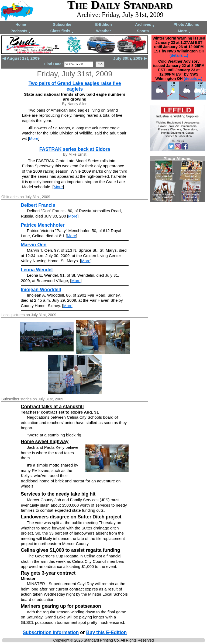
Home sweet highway (45, 442)
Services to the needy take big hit (58, 494)
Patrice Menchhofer (43, 225)
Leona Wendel (37, 270)
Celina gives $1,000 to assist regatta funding (70, 550)
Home (21, 24)
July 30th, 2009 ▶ (130, 58)
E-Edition (103, 24)
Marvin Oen (34, 245)
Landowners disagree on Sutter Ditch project (71, 517)
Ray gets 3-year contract (48, 573)
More (184, 31)
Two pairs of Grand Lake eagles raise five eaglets (75, 86)
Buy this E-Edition (106, 632)
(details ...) (179, 55)
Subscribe (62, 24)
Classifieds (62, 31)
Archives (145, 25)
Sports (143, 31)
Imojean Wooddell (41, 290)
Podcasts (21, 31)
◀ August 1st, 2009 (21, 58)
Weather (103, 31)
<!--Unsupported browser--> (177, 179)
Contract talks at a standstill (52, 407)
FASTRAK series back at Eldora (75, 149)
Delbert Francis (38, 205)
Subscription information (51, 632)
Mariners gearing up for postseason (61, 606)
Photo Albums (186, 24)
